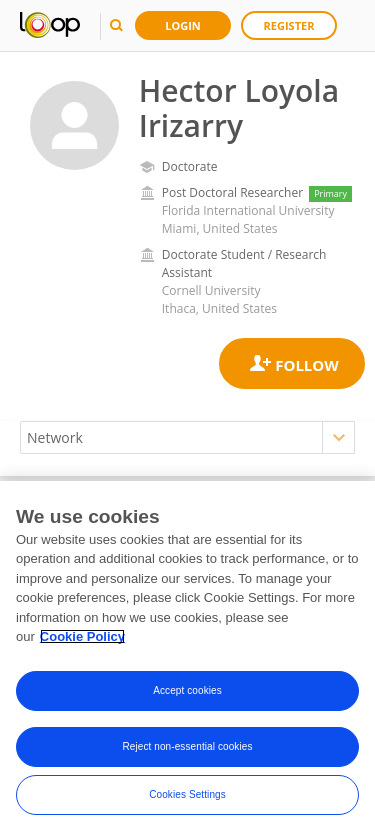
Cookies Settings (187, 794)
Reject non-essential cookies (187, 746)
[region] (187, 660)
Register (289, 25)
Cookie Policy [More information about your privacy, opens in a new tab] (82, 636)
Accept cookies (187, 690)
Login (183, 25)
